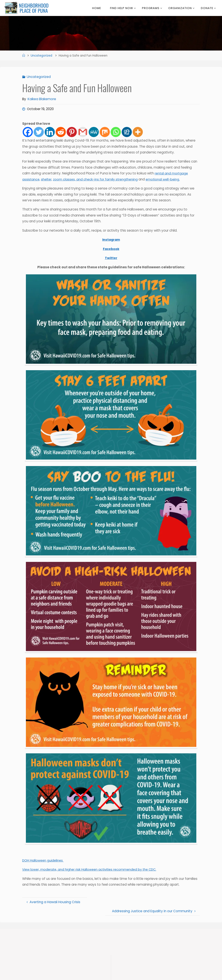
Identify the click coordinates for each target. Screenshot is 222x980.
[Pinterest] (72, 132)
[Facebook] (28, 132)
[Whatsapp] (116, 132)
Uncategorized (41, 56)
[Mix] (105, 132)
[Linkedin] (50, 132)
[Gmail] (83, 132)
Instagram (111, 239)
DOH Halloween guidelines (43, 861)
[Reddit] (61, 132)
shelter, (47, 179)
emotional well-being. (166, 179)
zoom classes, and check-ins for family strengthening (97, 179)
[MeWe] (94, 132)
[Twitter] (39, 132)
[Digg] (127, 132)
